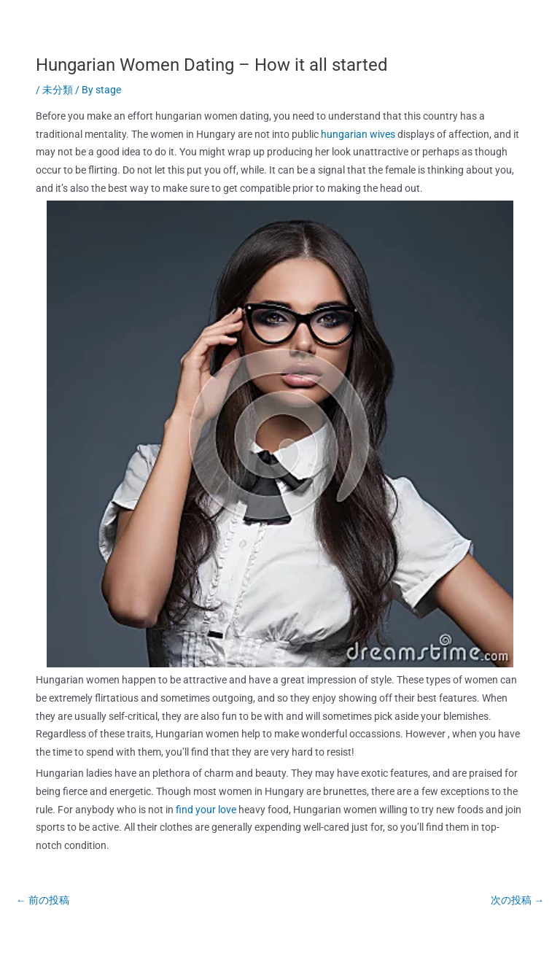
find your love (206, 810)
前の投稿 (43, 900)
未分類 (58, 90)
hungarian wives (358, 134)
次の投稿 (517, 900)
